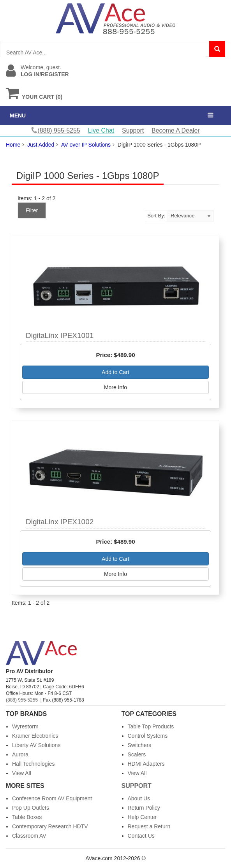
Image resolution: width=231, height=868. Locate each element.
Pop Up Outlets (31, 808)
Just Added (41, 145)
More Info (115, 387)
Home (13, 145)
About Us (139, 798)
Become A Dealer (176, 130)
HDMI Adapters (146, 764)
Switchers (140, 745)
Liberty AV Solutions (36, 745)
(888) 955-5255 (22, 700)
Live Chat (101, 130)
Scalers (137, 754)
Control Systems (148, 736)
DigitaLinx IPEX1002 (60, 522)
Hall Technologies (33, 764)
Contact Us (141, 836)
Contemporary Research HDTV (50, 826)
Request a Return (149, 826)
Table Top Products (151, 726)
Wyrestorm (25, 726)
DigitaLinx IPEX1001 (60, 335)
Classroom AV (29, 836)
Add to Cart (115, 372)
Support (133, 130)
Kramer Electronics (35, 736)
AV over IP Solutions (86, 145)
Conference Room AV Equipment (52, 798)
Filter (32, 210)
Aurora (20, 754)
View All (22, 773)
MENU (18, 115)
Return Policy (144, 808)
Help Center (142, 817)
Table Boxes (27, 817)
